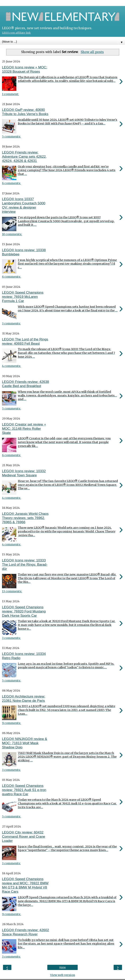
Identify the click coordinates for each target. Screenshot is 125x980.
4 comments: (11, 366)
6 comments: (11, 183)
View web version (63, 975)
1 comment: (10, 94)
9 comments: (11, 723)
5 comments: (11, 137)
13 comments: (12, 591)
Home (63, 967)
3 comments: (11, 323)
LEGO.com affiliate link (16, 33)
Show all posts (92, 52)
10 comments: (12, 234)
